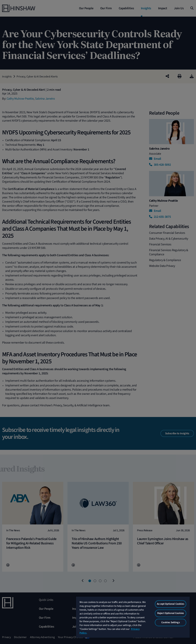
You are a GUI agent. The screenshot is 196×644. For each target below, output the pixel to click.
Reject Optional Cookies (171, 613)
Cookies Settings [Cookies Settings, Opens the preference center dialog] (170, 622)
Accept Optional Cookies (170, 604)
